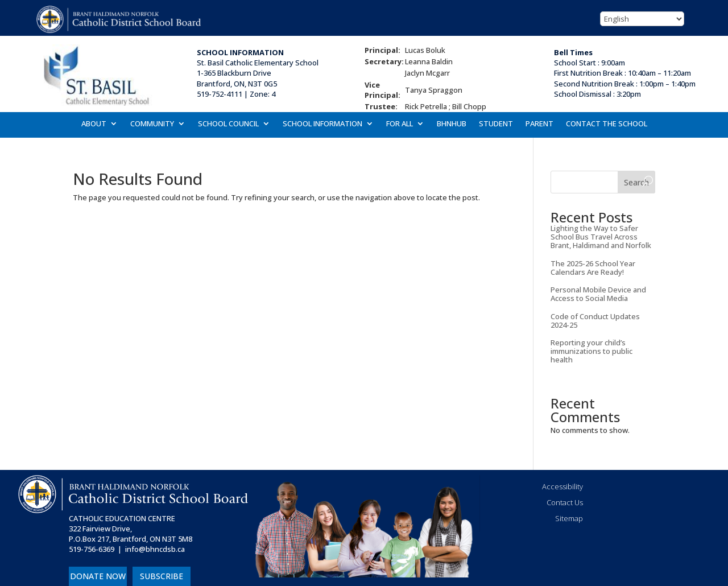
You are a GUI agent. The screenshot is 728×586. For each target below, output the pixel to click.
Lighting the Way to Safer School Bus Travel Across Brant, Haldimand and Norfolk (601, 237)
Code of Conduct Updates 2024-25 (595, 321)
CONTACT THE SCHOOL (607, 124)
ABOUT (94, 124)
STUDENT (496, 124)
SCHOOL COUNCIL (228, 124)
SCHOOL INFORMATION (322, 124)
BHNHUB (452, 124)
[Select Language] (642, 19)
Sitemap (569, 518)
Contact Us (565, 502)
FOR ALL (400, 124)
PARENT (539, 124)
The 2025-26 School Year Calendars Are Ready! (593, 268)
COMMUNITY (152, 124)
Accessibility (562, 486)
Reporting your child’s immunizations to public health (591, 351)
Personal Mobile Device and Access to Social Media (598, 294)
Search (636, 182)
